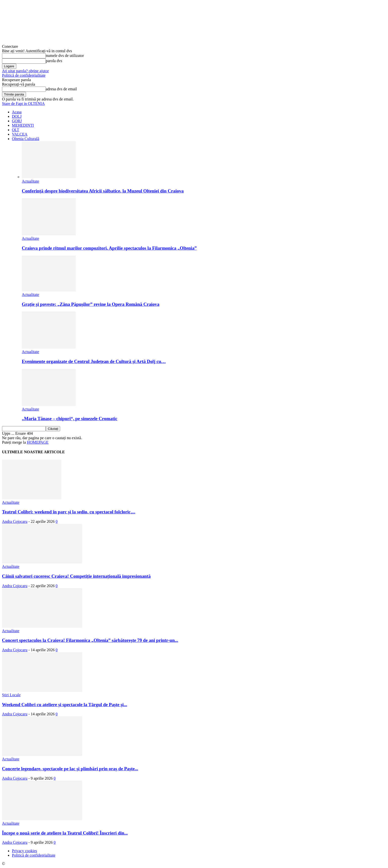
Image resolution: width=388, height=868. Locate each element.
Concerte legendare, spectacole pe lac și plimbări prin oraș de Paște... (70, 769)
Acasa (17, 112)
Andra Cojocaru (15, 521)
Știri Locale (11, 695)
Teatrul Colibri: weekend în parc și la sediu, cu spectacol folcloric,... (69, 512)
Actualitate (30, 181)
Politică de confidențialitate (24, 75)
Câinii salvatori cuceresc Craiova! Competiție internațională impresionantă (76, 576)
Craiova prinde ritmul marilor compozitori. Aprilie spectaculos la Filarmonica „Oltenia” (109, 248)
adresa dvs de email (61, 89)
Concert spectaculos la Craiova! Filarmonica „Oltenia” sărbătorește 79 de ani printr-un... (90, 640)
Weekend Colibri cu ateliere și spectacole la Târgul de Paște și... (65, 705)
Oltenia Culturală (26, 139)
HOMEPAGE (38, 442)
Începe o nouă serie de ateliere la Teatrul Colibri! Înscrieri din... (65, 833)
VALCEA (20, 134)
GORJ (17, 121)
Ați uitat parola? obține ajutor (25, 71)
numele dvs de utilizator (65, 56)
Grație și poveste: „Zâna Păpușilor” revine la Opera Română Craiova (91, 304)
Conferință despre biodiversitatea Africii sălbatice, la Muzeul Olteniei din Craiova (103, 191)
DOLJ (17, 116)
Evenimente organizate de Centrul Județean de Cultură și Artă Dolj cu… (94, 361)
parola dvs (54, 61)
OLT (16, 130)
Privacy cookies (24, 851)
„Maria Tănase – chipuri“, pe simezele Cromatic (70, 419)
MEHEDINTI (23, 125)
